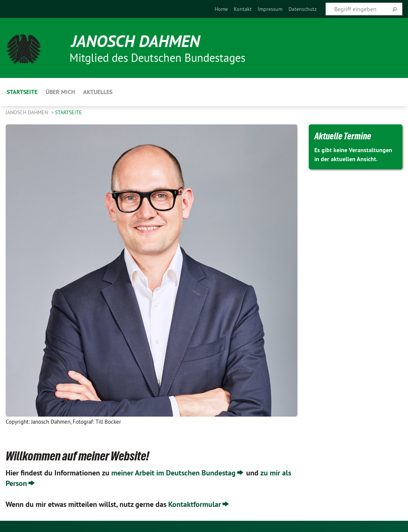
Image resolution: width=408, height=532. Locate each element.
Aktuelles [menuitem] (98, 92)
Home (221, 9)
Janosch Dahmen (28, 112)
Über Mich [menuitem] (60, 92)
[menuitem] (221, 9)
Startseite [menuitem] (22, 92)
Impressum (270, 9)
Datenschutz (303, 9)
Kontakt (243, 9)
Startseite (69, 112)
